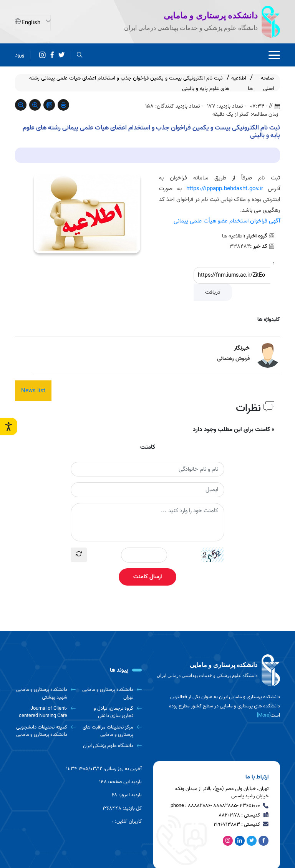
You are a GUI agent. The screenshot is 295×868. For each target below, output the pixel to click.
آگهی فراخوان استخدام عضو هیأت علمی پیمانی (227, 221)
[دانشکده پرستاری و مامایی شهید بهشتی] (45, 693)
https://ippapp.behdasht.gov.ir (225, 189)
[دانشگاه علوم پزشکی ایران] (112, 746)
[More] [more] (264, 715)
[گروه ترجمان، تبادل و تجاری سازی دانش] (112, 712)
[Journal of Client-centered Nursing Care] (45, 712)
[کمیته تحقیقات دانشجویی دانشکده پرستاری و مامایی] (45, 731)
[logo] (217, 671)
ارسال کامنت (147, 577)
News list (33, 391)
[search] (80, 55)
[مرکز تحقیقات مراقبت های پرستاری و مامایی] (112, 731)
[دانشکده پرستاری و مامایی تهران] (112, 693)
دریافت (213, 292)
